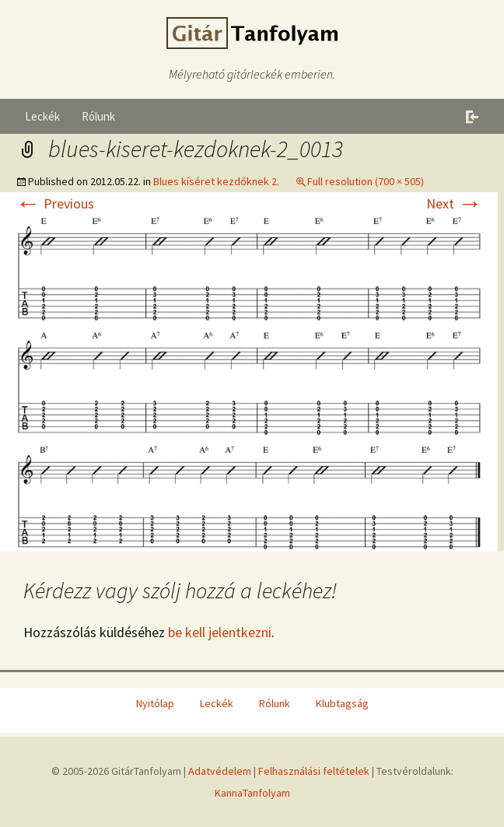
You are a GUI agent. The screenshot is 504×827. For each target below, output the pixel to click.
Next (454, 203)
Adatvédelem (220, 771)
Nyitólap (155, 703)
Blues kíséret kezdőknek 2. (216, 181)
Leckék (42, 116)
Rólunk (98, 116)
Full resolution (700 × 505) (366, 181)
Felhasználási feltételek (314, 771)
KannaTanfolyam (252, 793)
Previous (55, 203)
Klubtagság (342, 703)
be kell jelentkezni (220, 632)
